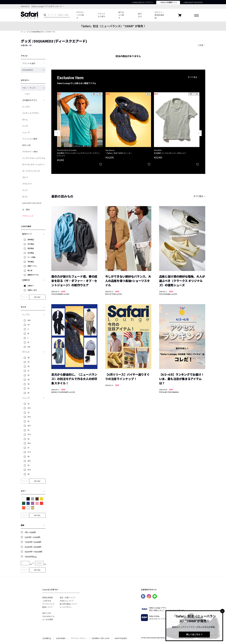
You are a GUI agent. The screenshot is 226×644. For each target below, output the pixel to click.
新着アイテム (32, 266)
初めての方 (47, 613)
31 (28, 371)
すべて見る (193, 77)
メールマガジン (66, 607)
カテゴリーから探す (80, 15)
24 (28, 421)
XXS (29, 320)
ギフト (25, 197)
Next (199, 133)
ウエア (27, 94)
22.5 (29, 408)
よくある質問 (48, 620)
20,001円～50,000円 (33, 547)
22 (28, 404)
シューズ (26, 133)
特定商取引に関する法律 (101, 638)
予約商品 (31, 262)
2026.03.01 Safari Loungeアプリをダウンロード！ (42, 6)
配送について (48, 607)
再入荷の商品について (68, 604)
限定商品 (31, 248)
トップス (26, 107)
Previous (57, 133)
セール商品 (31, 257)
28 (28, 358)
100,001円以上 (31, 557)
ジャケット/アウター (31, 113)
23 (28, 413)
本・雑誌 (26, 210)
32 (28, 375)
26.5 (29, 443)
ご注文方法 (47, 601)
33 (28, 380)
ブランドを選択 (29, 63)
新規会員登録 (48, 598)
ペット (25, 190)
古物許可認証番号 (121, 638)
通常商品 (31, 240)
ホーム (23, 32)
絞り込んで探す (121, 15)
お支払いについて (67, 601)
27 (28, 448)
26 (28, 439)
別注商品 (31, 253)
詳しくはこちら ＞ (194, 634)
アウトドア (27, 184)
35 (28, 388)
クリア (25, 297)
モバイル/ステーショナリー (34, 165)
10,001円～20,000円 (33, 542)
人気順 (200, 45)
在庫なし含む (32, 290)
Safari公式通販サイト (168, 2)
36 (28, 393)
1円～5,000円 (30, 532)
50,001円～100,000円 (33, 552)
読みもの (140, 15)
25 (28, 430)
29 (28, 362)
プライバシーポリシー (79, 638)
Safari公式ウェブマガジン (143, 2)
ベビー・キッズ (29, 88)
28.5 (29, 461)
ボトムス (26, 352)
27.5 (29, 452)
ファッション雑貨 (30, 139)
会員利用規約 (61, 638)
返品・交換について (67, 598)
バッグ (25, 126)
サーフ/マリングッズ (31, 171)
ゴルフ (25, 177)
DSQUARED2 (28, 70)
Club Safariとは (48, 616)
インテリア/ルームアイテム (34, 158)
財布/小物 (26, 145)
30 (28, 366)
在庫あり (31, 286)
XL (28, 342)
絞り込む (37, 297)
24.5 (29, 426)
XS (29, 325)
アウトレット (28, 216)
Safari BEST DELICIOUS (193, 2)
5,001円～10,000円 (32, 537)
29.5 (29, 470)
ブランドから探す (101, 15)
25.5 (29, 435)
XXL (29, 347)
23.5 (29, 417)
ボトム (25, 120)
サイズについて (48, 604)
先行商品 (31, 244)
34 (28, 384)
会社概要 (47, 638)
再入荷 (30, 271)
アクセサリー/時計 (30, 152)
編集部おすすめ (33, 275)
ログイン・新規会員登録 (159, 15)
